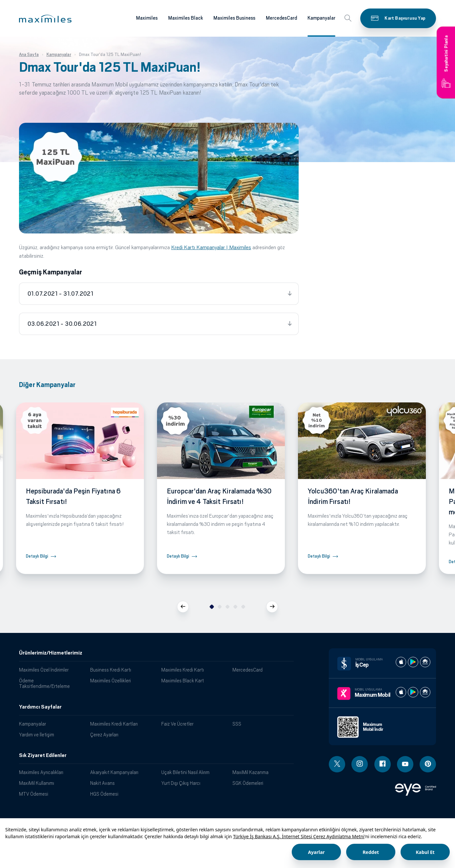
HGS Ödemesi (104, 794)
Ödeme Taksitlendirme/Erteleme (44, 683)
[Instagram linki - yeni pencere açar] (360, 764)
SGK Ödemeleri (248, 783)
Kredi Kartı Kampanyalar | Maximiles (211, 247)
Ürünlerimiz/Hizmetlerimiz (51, 653)
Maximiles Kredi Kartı (183, 670)
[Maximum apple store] (401, 692)
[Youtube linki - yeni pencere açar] (405, 764)
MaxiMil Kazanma (250, 772)
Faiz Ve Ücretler (177, 724)
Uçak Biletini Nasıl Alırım (185, 772)
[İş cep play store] (413, 662)
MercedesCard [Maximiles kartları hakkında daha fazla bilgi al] (281, 18)
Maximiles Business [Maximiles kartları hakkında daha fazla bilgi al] (234, 18)
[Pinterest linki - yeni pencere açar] (428, 764)
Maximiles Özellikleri (110, 681)
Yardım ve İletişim (37, 735)
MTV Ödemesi (34, 794)
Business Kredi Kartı (111, 670)
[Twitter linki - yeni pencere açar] (337, 764)
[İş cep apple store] (401, 662)
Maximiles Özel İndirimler (44, 670)
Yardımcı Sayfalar (40, 707)
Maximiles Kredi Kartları (114, 724)
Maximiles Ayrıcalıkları (41, 772)
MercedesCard (247, 670)
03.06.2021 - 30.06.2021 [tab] (62, 324)
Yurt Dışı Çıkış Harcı (181, 783)
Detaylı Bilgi (37, 556)
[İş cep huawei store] (425, 662)
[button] (45, 19)
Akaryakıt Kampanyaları (114, 772)
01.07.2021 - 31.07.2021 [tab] (60, 294)
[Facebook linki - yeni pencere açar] (383, 764)
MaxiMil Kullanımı (37, 783)
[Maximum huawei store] (425, 692)
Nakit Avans (102, 783)
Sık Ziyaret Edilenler (43, 755)
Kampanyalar (32, 724)
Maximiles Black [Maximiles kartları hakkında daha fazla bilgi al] (186, 18)
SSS (237, 724)
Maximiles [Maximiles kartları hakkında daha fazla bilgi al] (147, 18)
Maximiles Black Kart (183, 681)
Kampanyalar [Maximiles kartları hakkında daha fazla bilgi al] (321, 18)
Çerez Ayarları (104, 735)
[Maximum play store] (413, 692)
